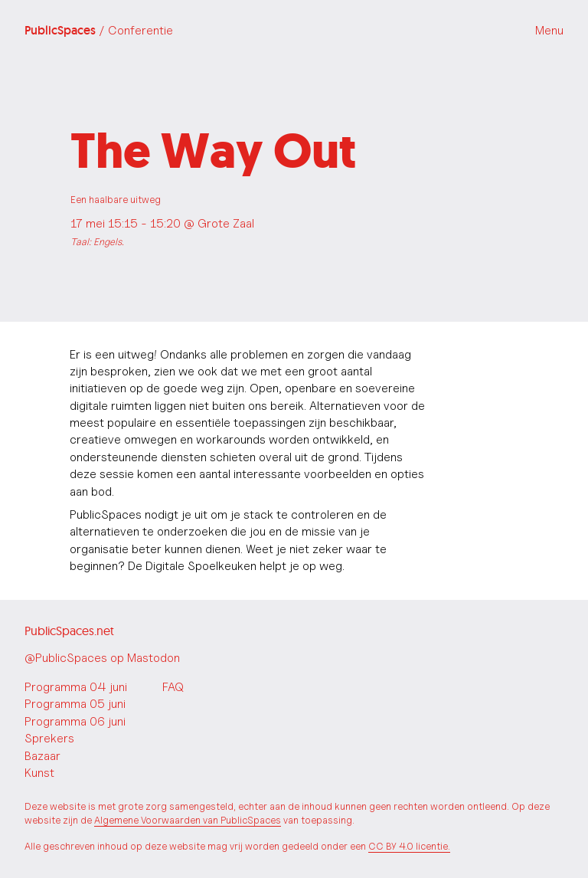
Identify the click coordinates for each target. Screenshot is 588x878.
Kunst (39, 773)
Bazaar (42, 756)
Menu (549, 30)
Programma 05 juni (75, 704)
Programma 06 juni (75, 721)
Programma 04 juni (76, 687)
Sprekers (49, 738)
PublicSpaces (99, 31)
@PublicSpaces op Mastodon (102, 658)
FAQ (173, 687)
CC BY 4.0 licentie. (409, 846)
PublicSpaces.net (69, 631)
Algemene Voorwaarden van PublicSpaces (188, 820)
